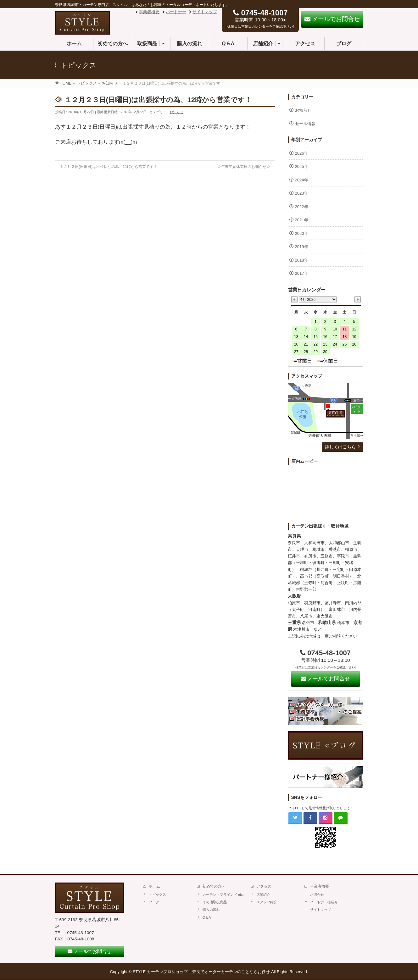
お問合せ (317, 894)
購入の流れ (211, 910)
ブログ (154, 902)
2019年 (302, 247)
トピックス (157, 894)
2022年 (302, 207)
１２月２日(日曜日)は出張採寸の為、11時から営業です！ (106, 167)
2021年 (302, 220)
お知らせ (176, 112)
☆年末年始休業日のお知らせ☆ (246, 167)
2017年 (302, 273)
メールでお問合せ (326, 679)
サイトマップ (205, 12)
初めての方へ (214, 886)
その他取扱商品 (215, 902)
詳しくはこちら (340, 447)
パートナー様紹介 (324, 902)
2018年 (302, 260)
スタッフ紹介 (267, 902)
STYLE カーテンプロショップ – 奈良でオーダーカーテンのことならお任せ (201, 972)
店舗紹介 (263, 894)
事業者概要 (149, 12)
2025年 (302, 166)
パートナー (176, 12)
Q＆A (207, 917)
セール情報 (305, 124)
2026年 (302, 153)
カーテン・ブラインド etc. (223, 894)
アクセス (264, 886)
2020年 (302, 233)
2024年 (302, 180)
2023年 (302, 193)
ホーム (154, 886)
